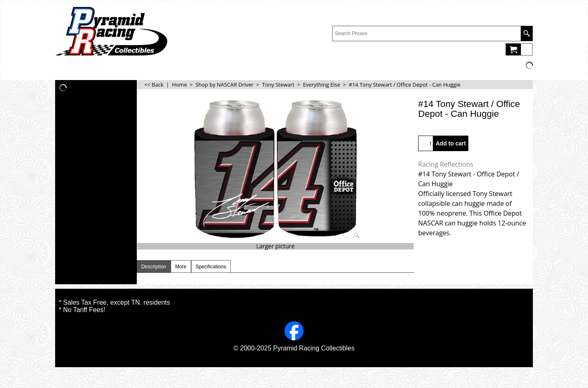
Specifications (211, 267)
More (181, 267)
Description (154, 267)
